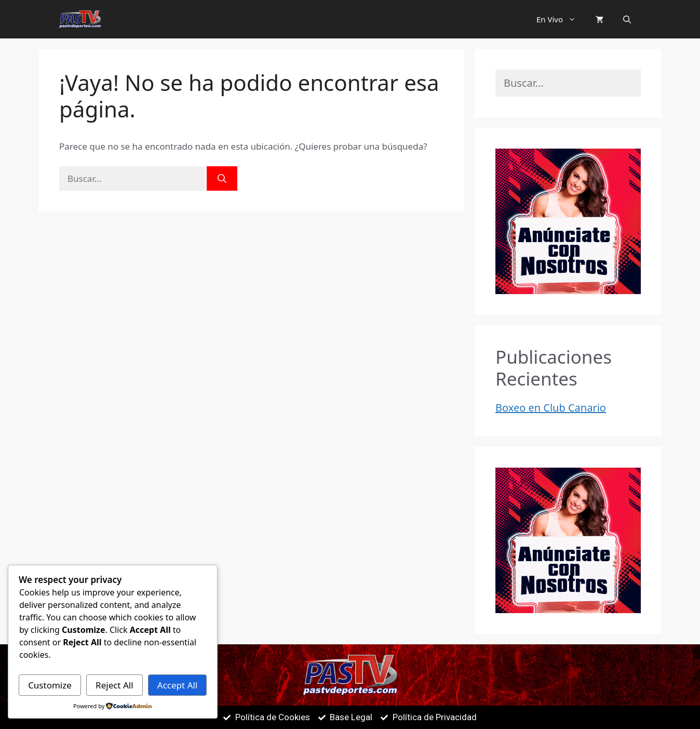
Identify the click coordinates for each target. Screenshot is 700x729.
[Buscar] (222, 179)
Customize (50, 685)
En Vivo (561, 19)
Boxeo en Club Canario (551, 408)
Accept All (177, 685)
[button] (574, 19)
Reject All (115, 685)
